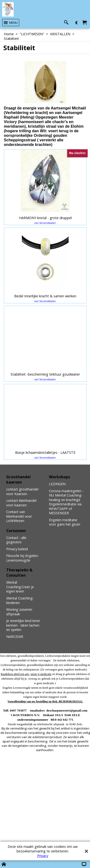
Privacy (43, 856)
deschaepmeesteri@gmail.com (67, 710)
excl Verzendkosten (45, 223)
